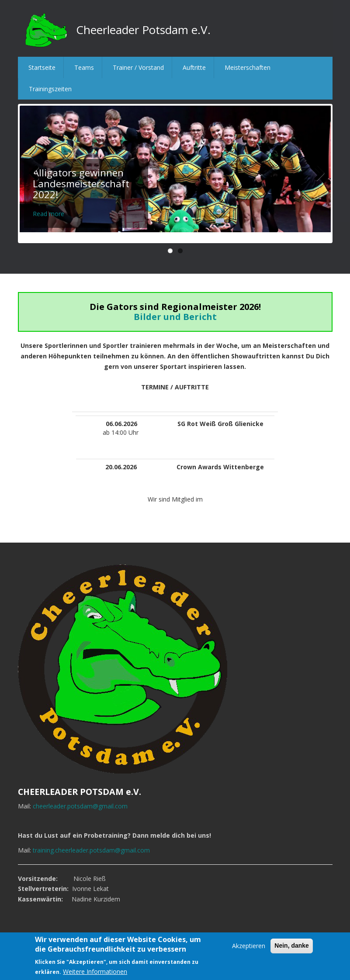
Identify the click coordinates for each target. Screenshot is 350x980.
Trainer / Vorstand (138, 67)
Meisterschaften (248, 67)
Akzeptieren (249, 946)
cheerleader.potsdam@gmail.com (80, 806)
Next (318, 173)
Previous (33, 173)
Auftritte (194, 67)
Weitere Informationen (95, 971)
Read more (49, 214)
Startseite (42, 67)
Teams (84, 67)
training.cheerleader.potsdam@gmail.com (91, 850)
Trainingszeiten (50, 89)
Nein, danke (292, 946)
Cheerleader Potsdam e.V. (143, 30)
